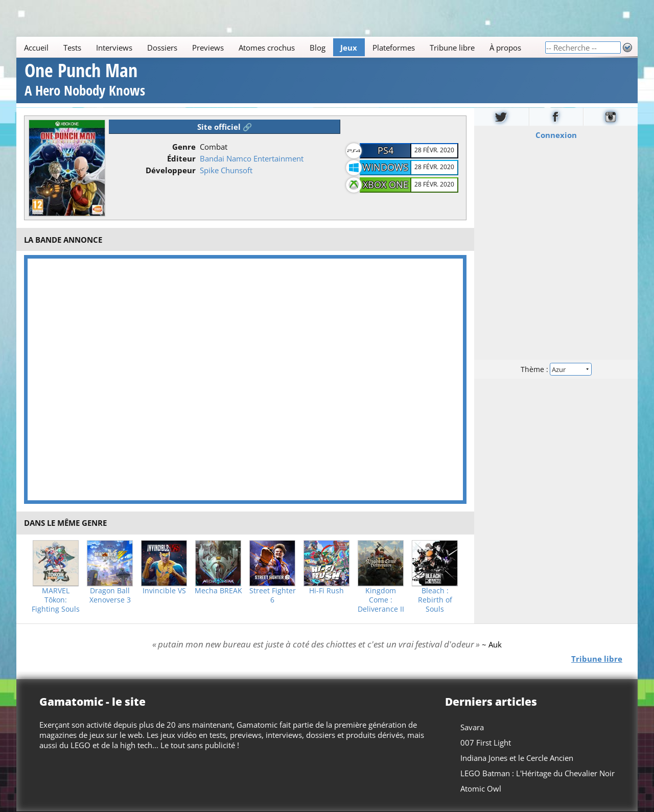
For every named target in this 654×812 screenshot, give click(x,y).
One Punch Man (85, 81)
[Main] (281, 47)
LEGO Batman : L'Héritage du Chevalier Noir (538, 773)
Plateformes (394, 48)
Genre (184, 147)
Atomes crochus (267, 48)
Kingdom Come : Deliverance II (381, 600)
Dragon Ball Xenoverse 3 (110, 595)
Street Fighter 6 (273, 595)
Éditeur (181, 158)
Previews (208, 48)
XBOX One (386, 184)
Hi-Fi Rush (326, 591)
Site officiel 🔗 (225, 127)
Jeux (349, 48)
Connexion (556, 134)
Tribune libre (452, 48)
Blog (318, 48)
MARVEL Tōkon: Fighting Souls (56, 600)
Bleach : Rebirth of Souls (435, 600)
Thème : (556, 369)
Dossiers (162, 48)
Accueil (36, 48)
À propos (505, 48)
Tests (72, 48)
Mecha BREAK (218, 591)
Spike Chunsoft (226, 170)
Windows (385, 167)
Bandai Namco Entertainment (252, 158)
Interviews (114, 48)
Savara (472, 727)
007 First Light (486, 743)
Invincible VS (164, 591)
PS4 (386, 150)
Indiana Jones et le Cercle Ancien (517, 758)
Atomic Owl (481, 788)
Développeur (171, 170)
